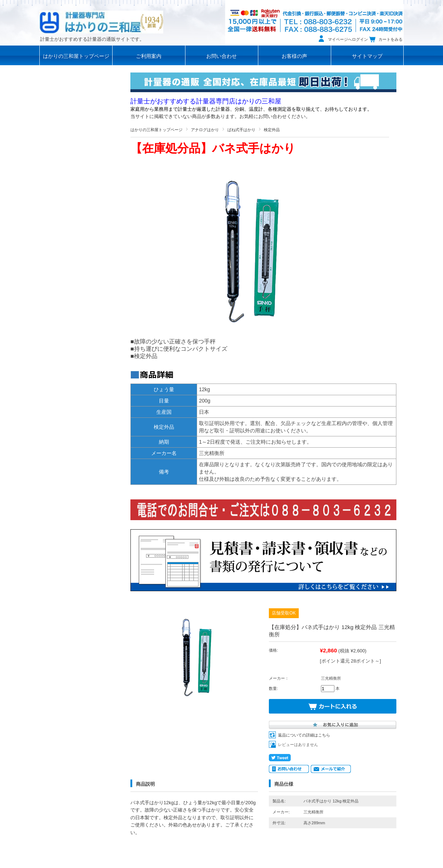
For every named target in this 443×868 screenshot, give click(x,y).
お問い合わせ (221, 56)
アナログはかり (205, 130)
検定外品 (272, 130)
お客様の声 (294, 56)
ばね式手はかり (241, 130)
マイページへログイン (348, 39)
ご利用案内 (149, 56)
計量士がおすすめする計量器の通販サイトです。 (92, 40)
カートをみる (391, 39)
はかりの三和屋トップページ (76, 56)
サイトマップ (367, 56)
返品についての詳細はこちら (304, 735)
